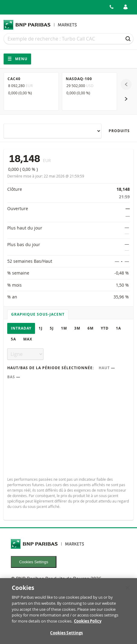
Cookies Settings (34, 562)
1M (64, 328)
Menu (17, 59)
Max (28, 339)
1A (118, 328)
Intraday (21, 328)
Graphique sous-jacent (38, 314)
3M (77, 328)
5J (52, 328)
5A (13, 339)
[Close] (127, 591)
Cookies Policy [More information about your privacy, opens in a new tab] (88, 624)
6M (91, 328)
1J (41, 328)
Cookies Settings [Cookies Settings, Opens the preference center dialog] (66, 636)
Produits (119, 131)
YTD (105, 328)
